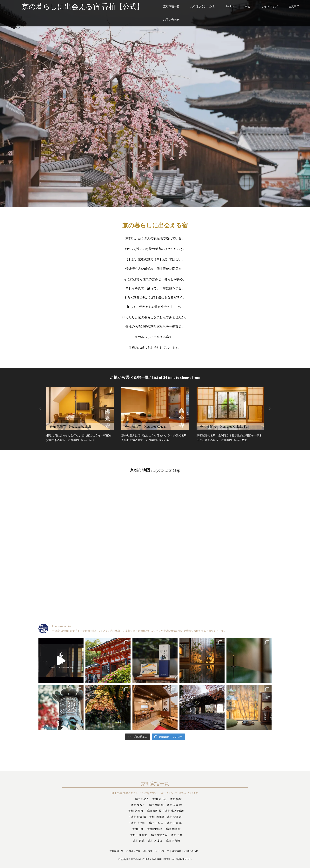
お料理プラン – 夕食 (203, 7)
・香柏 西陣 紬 (153, 829)
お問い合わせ (171, 20)
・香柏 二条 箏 (173, 823)
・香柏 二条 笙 (155, 823)
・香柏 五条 (175, 835)
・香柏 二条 (137, 829)
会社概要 (148, 851)
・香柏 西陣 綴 (172, 829)
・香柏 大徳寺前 (158, 835)
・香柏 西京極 (171, 841)
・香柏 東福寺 (137, 805)
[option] (155, 103)
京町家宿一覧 (171, 7)
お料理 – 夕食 (133, 851)
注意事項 (294, 7)
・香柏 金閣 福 (137, 817)
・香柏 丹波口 (154, 841)
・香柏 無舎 (174, 799)
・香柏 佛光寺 (140, 799)
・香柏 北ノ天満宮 (173, 811)
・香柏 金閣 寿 (173, 817)
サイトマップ (269, 7)
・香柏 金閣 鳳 (153, 811)
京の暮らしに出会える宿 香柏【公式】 (151, 859)
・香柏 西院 (137, 841)
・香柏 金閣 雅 (134, 811)
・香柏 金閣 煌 (173, 805)
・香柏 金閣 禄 (155, 817)
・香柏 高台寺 (158, 799)
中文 (248, 7)
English (230, 7)
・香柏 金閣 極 (155, 805)
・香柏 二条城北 (137, 835)
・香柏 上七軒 (137, 823)
